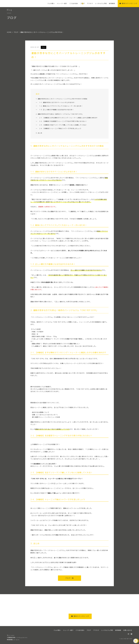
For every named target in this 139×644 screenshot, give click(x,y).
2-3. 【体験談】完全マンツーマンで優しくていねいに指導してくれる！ (63, 125)
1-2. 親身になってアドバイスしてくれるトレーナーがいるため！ (61, 106)
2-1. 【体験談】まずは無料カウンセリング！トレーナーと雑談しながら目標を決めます (68, 118)
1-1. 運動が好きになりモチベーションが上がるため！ (57, 102)
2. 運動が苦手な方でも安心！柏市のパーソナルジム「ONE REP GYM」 (60, 114)
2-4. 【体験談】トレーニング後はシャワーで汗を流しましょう (60, 128)
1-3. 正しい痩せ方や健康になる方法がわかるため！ (57, 110)
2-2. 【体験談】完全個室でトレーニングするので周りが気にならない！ (63, 121)
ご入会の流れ (80, 630)
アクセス (96, 630)
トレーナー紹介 (68, 630)
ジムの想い (57, 630)
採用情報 (118, 630)
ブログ (44, 47)
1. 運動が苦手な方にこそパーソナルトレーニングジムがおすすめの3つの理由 (62, 99)
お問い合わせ (128, 630)
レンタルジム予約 (107, 630)
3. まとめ (39, 133)
